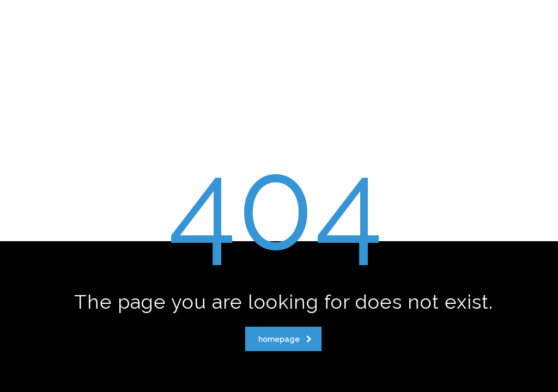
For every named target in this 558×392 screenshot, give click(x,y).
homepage (285, 339)
